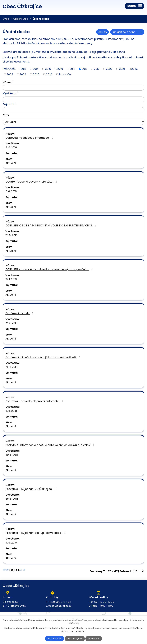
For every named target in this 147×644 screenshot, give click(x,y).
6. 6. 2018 (11, 191)
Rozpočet (65, 74)
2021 (122, 69)
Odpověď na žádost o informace (30, 138)
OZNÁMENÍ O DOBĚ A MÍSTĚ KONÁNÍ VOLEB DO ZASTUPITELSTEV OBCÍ (51, 225)
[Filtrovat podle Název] (73, 88)
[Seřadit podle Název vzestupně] (13, 81)
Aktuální (11, 163)
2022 (134, 69)
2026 (49, 74)
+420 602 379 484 (60, 602)
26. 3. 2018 (12, 499)
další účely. (73, 623)
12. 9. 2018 (11, 235)
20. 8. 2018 (12, 455)
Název (7, 82)
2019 (97, 69)
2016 (60, 69)
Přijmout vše (55, 639)
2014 (36, 69)
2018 (84, 69)
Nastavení (94, 639)
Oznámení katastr (20, 313)
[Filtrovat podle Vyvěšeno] (73, 99)
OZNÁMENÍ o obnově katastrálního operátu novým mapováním (50, 269)
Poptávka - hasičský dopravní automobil (35, 401)
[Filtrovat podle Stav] (73, 122)
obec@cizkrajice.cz (60, 606)
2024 (23, 74)
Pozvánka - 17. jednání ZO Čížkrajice (31, 489)
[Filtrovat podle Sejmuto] (73, 110)
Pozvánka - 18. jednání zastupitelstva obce (36, 533)
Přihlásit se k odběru (127, 32)
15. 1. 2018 (11, 279)
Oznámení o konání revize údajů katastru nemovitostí (43, 357)
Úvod (6, 19)
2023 (10, 74)
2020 (109, 69)
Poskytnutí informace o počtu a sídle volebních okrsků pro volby (50, 445)
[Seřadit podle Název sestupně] (13, 82)
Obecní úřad (21, 19)
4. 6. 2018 (11, 147)
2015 (48, 69)
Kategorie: (9, 69)
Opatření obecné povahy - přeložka (32, 182)
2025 (36, 74)
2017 (72, 69)
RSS (103, 32)
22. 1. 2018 (11, 367)
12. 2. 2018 (11, 323)
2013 (23, 69)
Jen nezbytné (75, 639)
